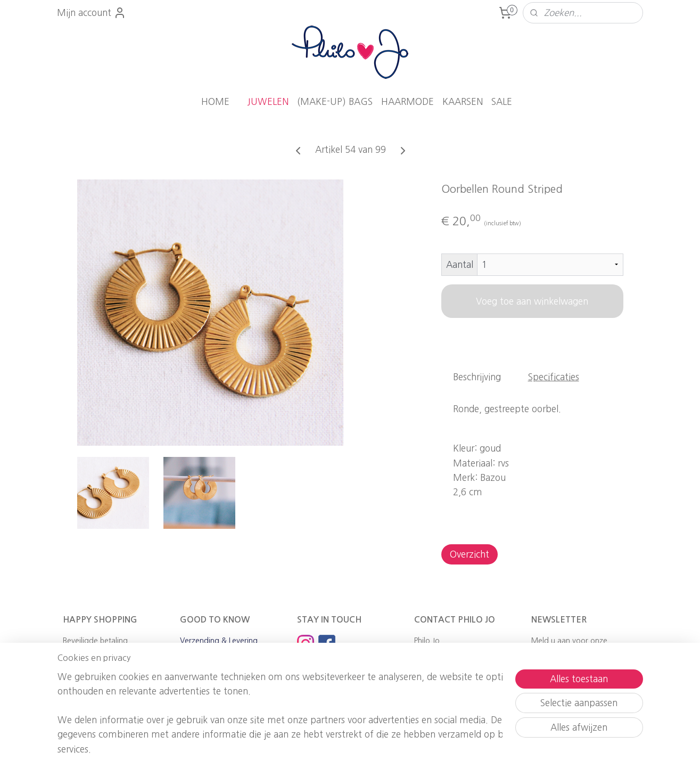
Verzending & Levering (219, 641)
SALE (502, 101)
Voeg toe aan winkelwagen (532, 301)
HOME (215, 101)
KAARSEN (463, 101)
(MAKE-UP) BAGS (335, 101)
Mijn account (92, 13)
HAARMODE (407, 101)
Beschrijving (477, 377)
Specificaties (553, 377)
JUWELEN (268, 101)
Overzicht (469, 554)
